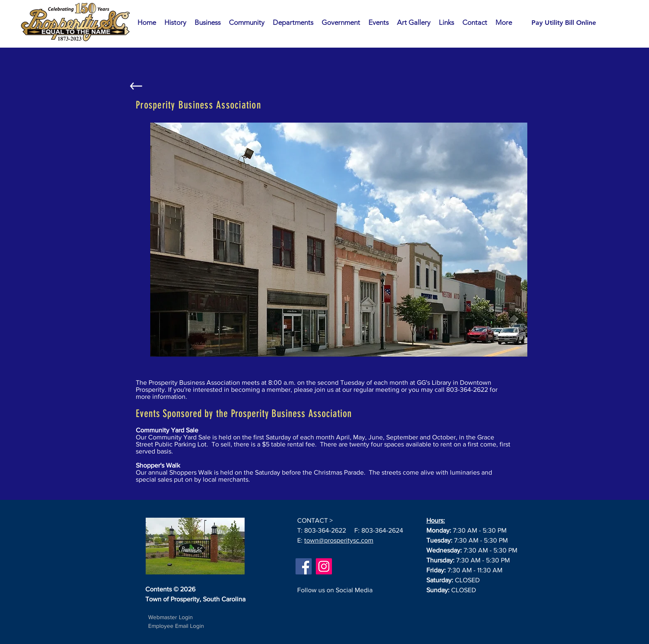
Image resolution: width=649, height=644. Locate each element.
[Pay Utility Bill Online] (564, 23)
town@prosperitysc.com (339, 540)
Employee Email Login (176, 626)
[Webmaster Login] (171, 617)
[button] (208, 23)
